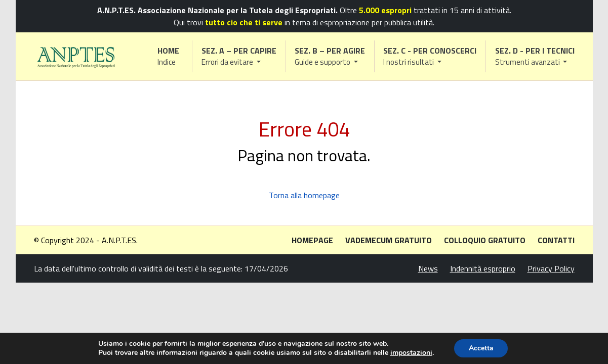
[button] (239, 56)
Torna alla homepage (304, 195)
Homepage (312, 240)
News (428, 268)
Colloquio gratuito (485, 240)
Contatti (556, 240)
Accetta (481, 348)
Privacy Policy (551, 268)
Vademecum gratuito (389, 240)
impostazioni (410, 353)
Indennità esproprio (483, 268)
